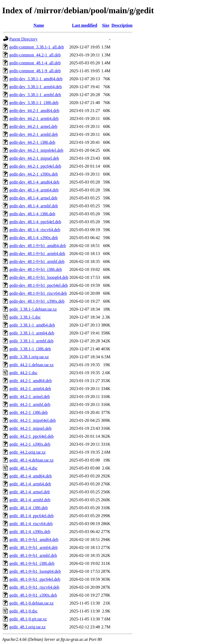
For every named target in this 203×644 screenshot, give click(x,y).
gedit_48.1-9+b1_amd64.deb (34, 540)
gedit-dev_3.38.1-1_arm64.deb (36, 87)
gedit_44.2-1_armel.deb (30, 397)
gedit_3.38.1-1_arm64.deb (32, 333)
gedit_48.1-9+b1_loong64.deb (35, 571)
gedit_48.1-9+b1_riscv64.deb (34, 587)
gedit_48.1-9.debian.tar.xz (31, 603)
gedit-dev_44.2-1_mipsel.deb (34, 158)
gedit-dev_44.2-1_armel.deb (33, 126)
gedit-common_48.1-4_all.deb (35, 63)
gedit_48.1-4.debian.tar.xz (31, 460)
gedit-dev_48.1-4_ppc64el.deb (35, 222)
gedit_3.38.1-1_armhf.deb (31, 341)
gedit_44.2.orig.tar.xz (27, 452)
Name (39, 25)
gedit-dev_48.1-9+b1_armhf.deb (37, 261)
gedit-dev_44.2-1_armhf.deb (34, 134)
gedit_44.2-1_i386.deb (29, 412)
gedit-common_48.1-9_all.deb (35, 71)
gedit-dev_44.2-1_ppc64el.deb (35, 166)
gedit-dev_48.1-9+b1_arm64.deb (37, 254)
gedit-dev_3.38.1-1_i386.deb (34, 103)
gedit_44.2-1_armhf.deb (30, 404)
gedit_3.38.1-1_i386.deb (30, 349)
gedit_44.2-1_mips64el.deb (33, 420)
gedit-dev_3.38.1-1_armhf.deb (35, 95)
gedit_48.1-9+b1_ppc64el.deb (35, 579)
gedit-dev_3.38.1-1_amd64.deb (36, 79)
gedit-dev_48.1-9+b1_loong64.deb (39, 277)
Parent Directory (23, 39)
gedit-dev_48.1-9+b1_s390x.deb (37, 301)
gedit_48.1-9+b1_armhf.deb (33, 555)
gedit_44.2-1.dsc (23, 373)
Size (106, 25)
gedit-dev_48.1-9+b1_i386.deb (36, 269)
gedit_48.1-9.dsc (23, 611)
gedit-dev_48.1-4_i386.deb (32, 214)
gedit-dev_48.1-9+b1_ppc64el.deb (39, 285)
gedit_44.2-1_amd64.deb (31, 381)
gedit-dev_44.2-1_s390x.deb (34, 174)
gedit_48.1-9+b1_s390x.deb (33, 595)
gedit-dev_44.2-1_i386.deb (32, 142)
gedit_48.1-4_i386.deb (29, 508)
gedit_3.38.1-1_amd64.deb (32, 325)
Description (122, 25)
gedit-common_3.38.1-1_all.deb (37, 47)
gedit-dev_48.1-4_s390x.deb (34, 238)
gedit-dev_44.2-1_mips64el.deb (36, 150)
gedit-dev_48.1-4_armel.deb (33, 198)
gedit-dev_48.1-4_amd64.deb (34, 182)
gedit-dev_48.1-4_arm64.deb (34, 190)
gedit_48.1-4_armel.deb (30, 492)
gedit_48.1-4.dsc (23, 468)
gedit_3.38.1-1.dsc (25, 317)
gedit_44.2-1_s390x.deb (30, 444)
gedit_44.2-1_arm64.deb (30, 389)
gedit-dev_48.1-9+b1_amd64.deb (38, 246)
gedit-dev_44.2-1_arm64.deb (34, 118)
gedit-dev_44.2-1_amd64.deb (34, 111)
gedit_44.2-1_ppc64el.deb (31, 436)
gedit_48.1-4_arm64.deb (30, 484)
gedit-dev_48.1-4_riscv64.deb (35, 230)
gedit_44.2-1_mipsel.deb (30, 428)
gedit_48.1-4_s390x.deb (30, 532)
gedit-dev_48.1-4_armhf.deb (34, 206)
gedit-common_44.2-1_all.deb (35, 55)
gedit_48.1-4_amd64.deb (31, 476)
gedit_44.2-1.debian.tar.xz (31, 365)
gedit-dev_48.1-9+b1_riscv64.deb (38, 293)
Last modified (85, 25)
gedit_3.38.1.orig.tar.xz (29, 357)
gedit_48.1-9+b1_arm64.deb (33, 547)
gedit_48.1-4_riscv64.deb (31, 524)
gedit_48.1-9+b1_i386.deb (32, 563)
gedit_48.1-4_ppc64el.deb (31, 516)
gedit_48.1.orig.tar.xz (27, 627)
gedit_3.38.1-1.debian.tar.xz (33, 309)
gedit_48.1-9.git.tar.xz (28, 619)
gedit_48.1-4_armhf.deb (30, 500)
